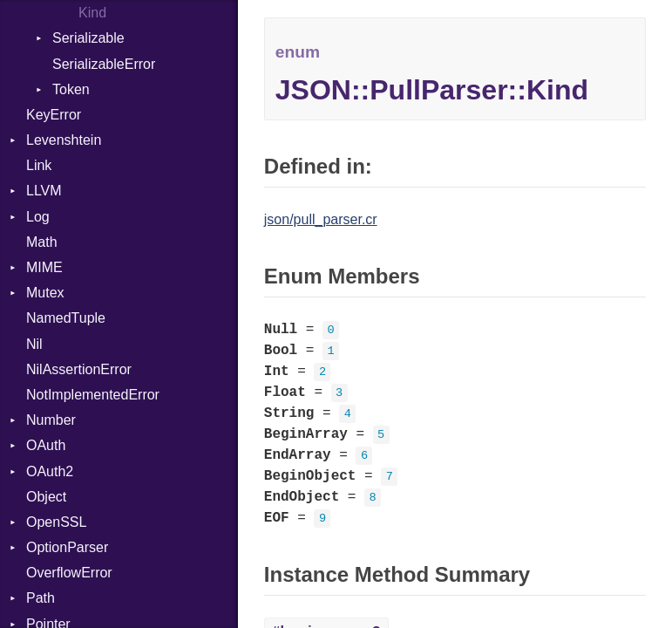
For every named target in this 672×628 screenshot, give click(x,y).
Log (38, 217)
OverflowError (69, 573)
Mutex (45, 293)
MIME (44, 267)
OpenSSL (56, 522)
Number (51, 420)
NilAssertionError (79, 369)
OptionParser (67, 547)
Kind (92, 13)
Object (46, 497)
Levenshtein (64, 140)
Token (71, 89)
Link (39, 165)
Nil (34, 344)
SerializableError (104, 64)
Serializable (88, 38)
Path (41, 598)
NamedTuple (66, 318)
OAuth (46, 445)
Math (42, 242)
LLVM (44, 191)
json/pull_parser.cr (321, 219)
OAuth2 (50, 471)
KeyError (54, 115)
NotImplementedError (93, 395)
